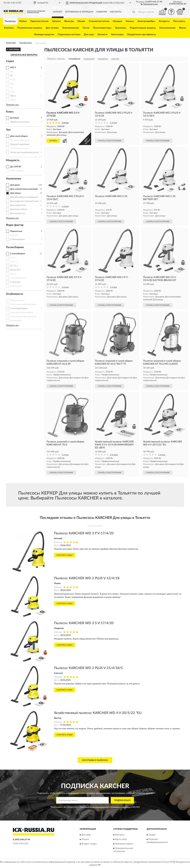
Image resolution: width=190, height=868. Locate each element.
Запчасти (102, 34)
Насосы (130, 21)
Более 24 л (15, 270)
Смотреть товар (65, 555)
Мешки (81, 21)
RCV (12, 84)
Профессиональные (20, 122)
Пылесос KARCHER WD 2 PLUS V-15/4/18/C (89, 668)
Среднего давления (20, 144)
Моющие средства (44, 34)
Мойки (23, 21)
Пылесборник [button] (15, 247)
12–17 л (14, 266)
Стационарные (17, 239)
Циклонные (16, 321)
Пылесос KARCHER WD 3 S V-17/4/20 (84, 623)
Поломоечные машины (30, 28)
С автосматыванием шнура (23, 304)
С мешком (15, 282)
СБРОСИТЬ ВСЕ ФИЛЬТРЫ (24, 55)
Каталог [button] (58, 12)
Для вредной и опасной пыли (24, 201)
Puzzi (13, 80)
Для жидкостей (18, 205)
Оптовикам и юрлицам (79, 12)
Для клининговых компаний (24, 189)
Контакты (116, 12)
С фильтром (16, 286)
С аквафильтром (18, 278)
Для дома (15, 185)
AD (12, 72)
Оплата (85, 839)
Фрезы (183, 28)
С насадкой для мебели (22, 313)
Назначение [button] (14, 179)
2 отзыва (114, 455)
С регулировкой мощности (23, 317)
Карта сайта (121, 839)
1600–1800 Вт (17, 171)
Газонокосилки (167, 28)
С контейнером (18, 254)
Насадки (117, 21)
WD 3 (13, 68)
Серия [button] (10, 61)
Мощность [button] (13, 160)
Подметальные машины (143, 28)
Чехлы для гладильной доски (24, 152)
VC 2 (12, 92)
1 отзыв (65, 123)
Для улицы (15, 193)
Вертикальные (17, 300)
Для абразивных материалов (24, 197)
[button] (149, 4)
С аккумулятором (19, 308)
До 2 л (13, 274)
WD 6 (13, 100)
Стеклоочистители (99, 21)
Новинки (102, 12)
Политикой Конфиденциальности (94, 807)
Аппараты (164, 21)
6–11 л (13, 262)
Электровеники (71, 28)
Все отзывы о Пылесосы (95, 760)
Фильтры (69, 21)
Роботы (14, 235)
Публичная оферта (124, 844)
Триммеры (121, 28)
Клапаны (9, 28)
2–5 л (13, 258)
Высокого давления (20, 140)
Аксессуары (117, 34)
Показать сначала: (56, 59)
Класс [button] (10, 112)
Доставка (86, 835)
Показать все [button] (12, 105)
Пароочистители (39, 21)
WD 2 (13, 96)
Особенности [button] (15, 294)
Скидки (152, 835)
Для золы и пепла (19, 209)
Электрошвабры (146, 21)
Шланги (56, 21)
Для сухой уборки (19, 136)
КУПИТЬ (53, 141)
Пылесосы (10, 21)
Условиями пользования (121, 807)
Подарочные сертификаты (141, 34)
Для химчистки (18, 213)
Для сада (89, 34)
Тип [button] (8, 130)
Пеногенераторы (102, 28)
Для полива (52, 28)
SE (11, 88)
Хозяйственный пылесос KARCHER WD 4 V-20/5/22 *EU (98, 713)
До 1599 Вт (16, 167)
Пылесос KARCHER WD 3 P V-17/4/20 (84, 533)
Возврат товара (89, 844)
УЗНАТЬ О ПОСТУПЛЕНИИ (110, 141)
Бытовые (15, 118)
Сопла (86, 28)
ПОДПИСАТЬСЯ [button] (122, 800)
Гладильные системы (69, 34)
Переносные (16, 231)
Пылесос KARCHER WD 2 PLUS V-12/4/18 (87, 578)
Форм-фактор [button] (15, 225)
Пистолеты (179, 21)
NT (12, 76)
